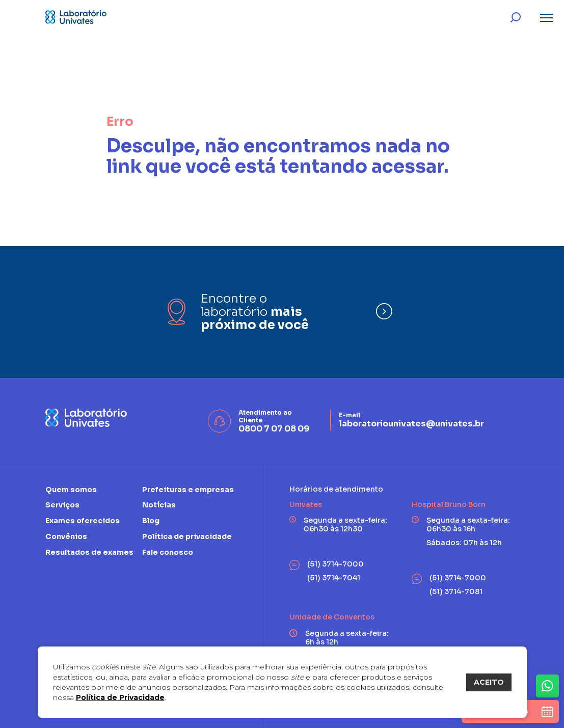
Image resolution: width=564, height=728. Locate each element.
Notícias (159, 505)
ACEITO (489, 682)
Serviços (62, 505)
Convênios (66, 536)
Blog (151, 521)
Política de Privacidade (120, 697)
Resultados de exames (89, 552)
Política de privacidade (187, 536)
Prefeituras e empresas (188, 490)
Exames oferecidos (83, 521)
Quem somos (71, 490)
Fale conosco (168, 552)
